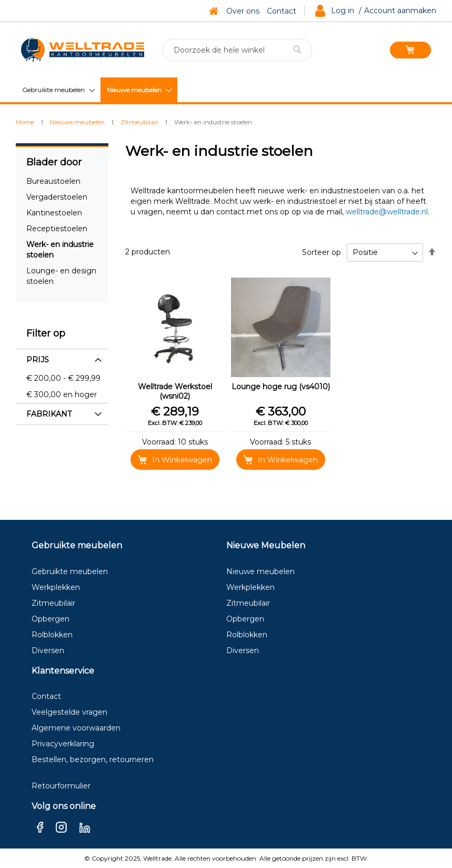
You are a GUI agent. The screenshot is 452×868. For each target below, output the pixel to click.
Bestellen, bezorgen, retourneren (93, 759)
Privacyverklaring (63, 744)
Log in (343, 11)
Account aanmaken (400, 11)
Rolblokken (52, 635)
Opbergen (51, 619)
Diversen (48, 650)
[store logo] (83, 50)
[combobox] (237, 50)
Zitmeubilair (140, 122)
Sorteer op (322, 252)
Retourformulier (61, 786)
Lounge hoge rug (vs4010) (281, 387)
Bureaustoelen (53, 181)
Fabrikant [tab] (49, 414)
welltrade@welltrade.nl (387, 212)
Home (26, 122)
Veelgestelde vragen (69, 712)
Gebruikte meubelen (70, 571)
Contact (282, 11)
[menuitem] (58, 90)
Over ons (243, 11)
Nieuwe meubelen (78, 122)
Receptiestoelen (57, 229)
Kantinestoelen (54, 213)
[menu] (97, 90)
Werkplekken (56, 587)
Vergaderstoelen (57, 197)
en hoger (62, 394)
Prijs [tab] (38, 360)
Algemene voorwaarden (76, 728)
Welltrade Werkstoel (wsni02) (175, 391)
